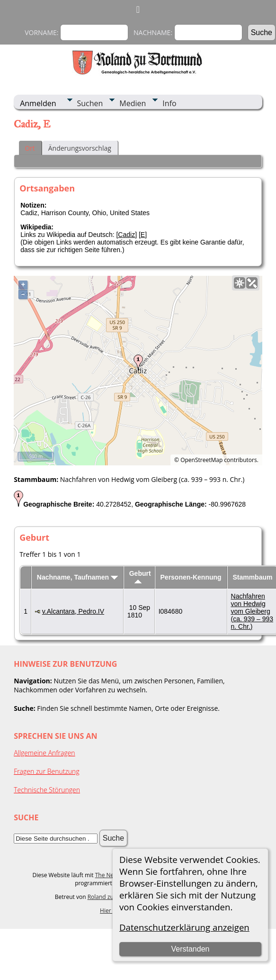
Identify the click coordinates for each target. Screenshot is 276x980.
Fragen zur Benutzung (47, 771)
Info (169, 103)
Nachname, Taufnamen (77, 577)
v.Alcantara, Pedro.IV (73, 611)
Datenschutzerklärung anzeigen (184, 927)
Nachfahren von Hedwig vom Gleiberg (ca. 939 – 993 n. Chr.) (252, 611)
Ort (30, 148)
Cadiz (126, 235)
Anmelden (38, 103)
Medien (133, 103)
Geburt (140, 576)
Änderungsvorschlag (80, 148)
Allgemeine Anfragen (45, 753)
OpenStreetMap (201, 460)
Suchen (90, 103)
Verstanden (190, 949)
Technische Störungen (47, 790)
